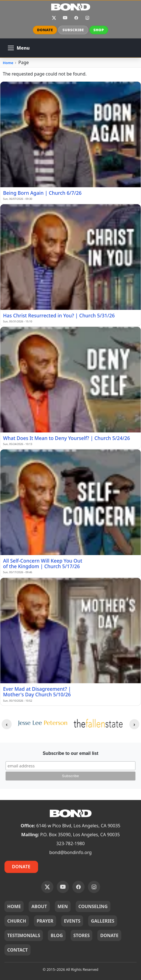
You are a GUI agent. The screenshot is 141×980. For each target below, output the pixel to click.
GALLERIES (103, 921)
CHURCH (17, 921)
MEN (63, 906)
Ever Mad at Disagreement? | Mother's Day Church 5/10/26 (37, 692)
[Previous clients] (7, 724)
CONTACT (18, 950)
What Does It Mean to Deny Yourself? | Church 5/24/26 (66, 438)
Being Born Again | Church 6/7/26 (42, 193)
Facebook (76, 18)
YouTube (65, 18)
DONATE (45, 30)
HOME (14, 906)
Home (8, 63)
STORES (82, 935)
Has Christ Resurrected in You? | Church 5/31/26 (59, 315)
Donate (21, 867)
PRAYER (45, 921)
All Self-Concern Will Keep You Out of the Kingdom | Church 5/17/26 (43, 563)
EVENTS (72, 921)
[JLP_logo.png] (42, 723)
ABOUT (39, 906)
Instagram (87, 18)
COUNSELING (93, 906)
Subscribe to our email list (70, 753)
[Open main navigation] (19, 48)
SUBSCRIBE (73, 30)
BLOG (57, 935)
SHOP (99, 30)
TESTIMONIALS (24, 935)
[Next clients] (134, 724)
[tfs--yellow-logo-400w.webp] (99, 723)
